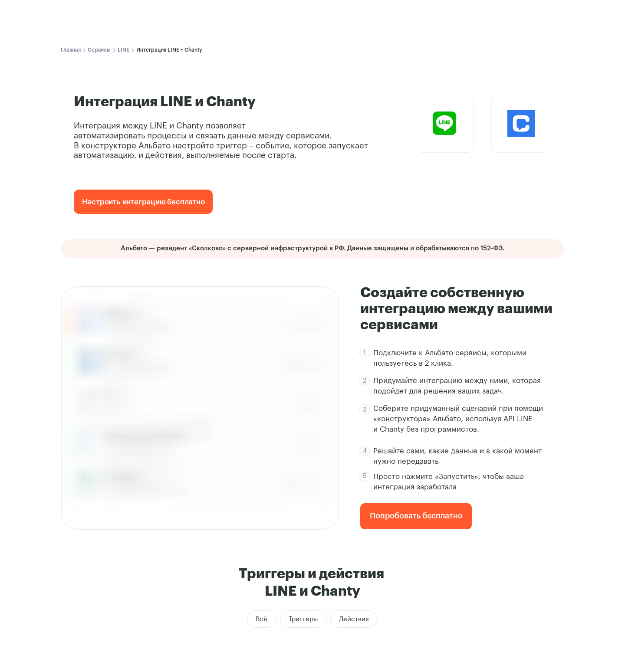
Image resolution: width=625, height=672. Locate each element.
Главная (71, 50)
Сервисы (99, 50)
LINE (123, 50)
